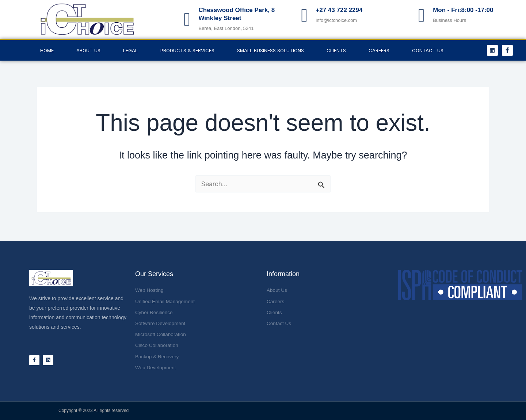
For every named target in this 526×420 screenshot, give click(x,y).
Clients (336, 50)
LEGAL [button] (130, 50)
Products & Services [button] (187, 50)
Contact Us (428, 50)
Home (47, 50)
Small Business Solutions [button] (270, 50)
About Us (88, 50)
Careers (379, 50)
